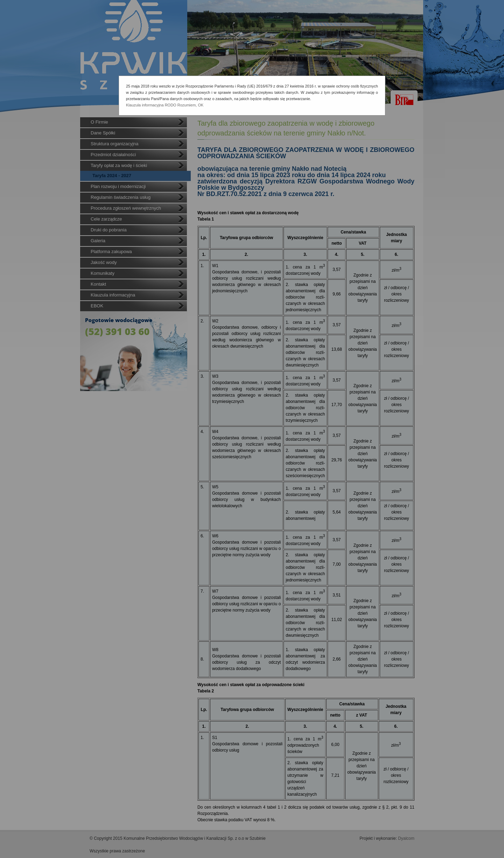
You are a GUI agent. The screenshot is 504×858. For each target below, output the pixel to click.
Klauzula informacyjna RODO (151, 105)
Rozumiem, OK (191, 105)
